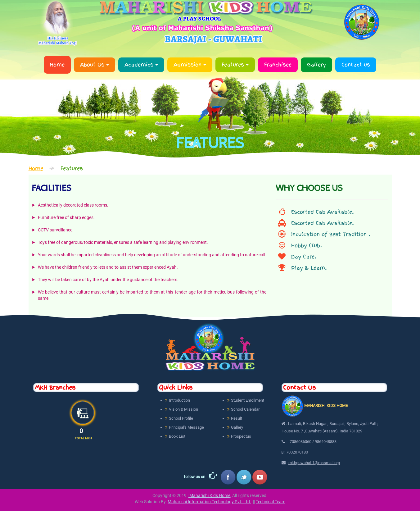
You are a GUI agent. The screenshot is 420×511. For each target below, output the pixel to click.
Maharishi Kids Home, (210, 495)
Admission (190, 65)
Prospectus (241, 436)
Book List (177, 436)
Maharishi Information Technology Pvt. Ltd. (209, 502)
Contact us (356, 65)
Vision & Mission (183, 409)
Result (237, 418)
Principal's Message (186, 427)
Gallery (316, 65)
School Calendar (245, 409)
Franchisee (278, 65)
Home (57, 65)
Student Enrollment (248, 400)
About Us (95, 65)
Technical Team (271, 502)
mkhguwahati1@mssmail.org (314, 463)
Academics (141, 65)
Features (235, 65)
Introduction (179, 400)
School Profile (181, 418)
